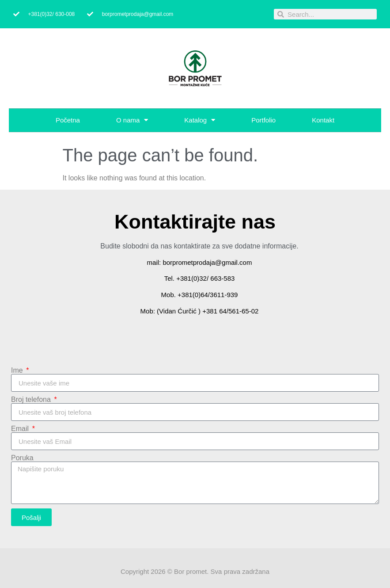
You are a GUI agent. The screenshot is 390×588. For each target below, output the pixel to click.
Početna (68, 120)
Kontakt (323, 120)
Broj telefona (32, 400)
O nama (132, 120)
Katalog (200, 120)
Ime (18, 370)
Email (21, 429)
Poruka (22, 458)
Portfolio (263, 120)
